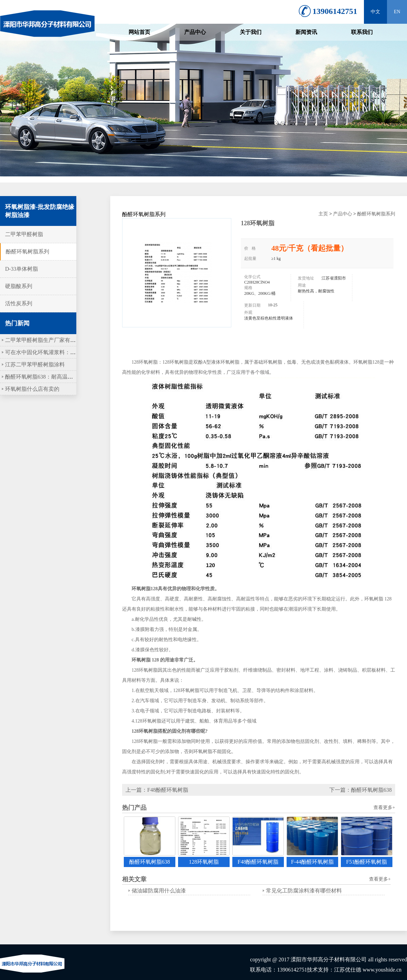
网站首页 (139, 32)
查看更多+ (384, 808)
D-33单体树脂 (22, 269)
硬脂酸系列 (19, 286)
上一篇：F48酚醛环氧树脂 (157, 790)
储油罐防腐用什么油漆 (159, 891)
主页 (323, 214)
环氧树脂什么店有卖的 (32, 389)
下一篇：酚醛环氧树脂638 (361, 790)
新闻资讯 (306, 32)
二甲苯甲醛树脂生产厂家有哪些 (43, 340)
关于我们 (251, 32)
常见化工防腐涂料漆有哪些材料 (304, 891)
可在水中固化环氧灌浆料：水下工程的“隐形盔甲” (64, 352)
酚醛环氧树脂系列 (27, 252)
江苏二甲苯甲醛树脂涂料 (35, 364)
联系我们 (362, 32)
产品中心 (195, 32)
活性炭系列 (19, 303)
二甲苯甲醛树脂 (24, 234)
